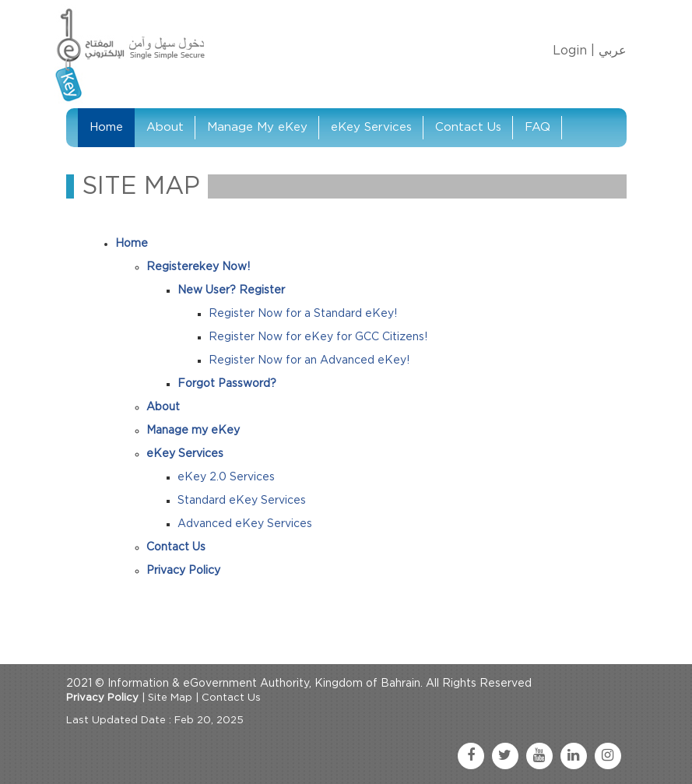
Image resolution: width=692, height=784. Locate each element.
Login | (574, 51)
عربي (613, 51)
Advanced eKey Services (245, 524)
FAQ (537, 127)
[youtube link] (539, 756)
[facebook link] (471, 756)
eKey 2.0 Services (226, 477)
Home (106, 127)
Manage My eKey (257, 127)
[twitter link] (505, 756)
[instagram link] (608, 756)
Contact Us (468, 127)
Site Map (170, 698)
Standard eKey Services (242, 501)
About (165, 127)
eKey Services (371, 127)
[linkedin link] (574, 756)
